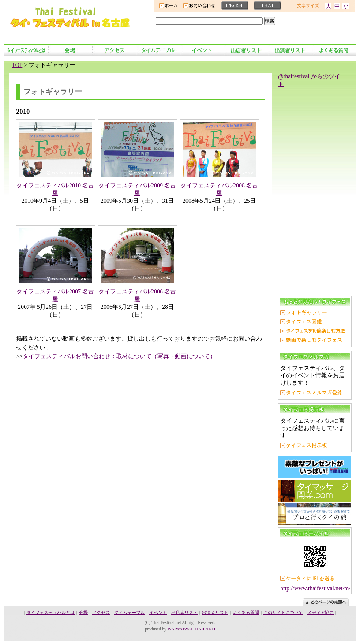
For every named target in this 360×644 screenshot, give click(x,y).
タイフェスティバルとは (50, 613)
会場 (83, 613)
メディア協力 (320, 613)
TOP (17, 65)
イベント (158, 613)
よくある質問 (246, 613)
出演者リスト (215, 613)
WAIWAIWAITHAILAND (191, 629)
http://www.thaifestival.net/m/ (315, 588)
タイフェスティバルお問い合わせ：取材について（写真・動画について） (119, 356)
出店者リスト (184, 613)
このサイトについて (283, 613)
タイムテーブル (130, 613)
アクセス (101, 613)
